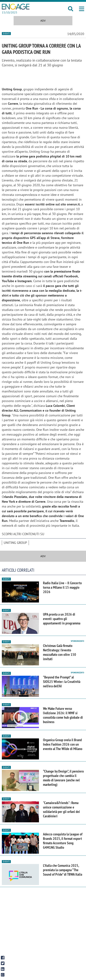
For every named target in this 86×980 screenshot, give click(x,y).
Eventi (6, 33)
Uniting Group (15, 543)
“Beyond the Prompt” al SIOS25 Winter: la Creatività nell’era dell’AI (62, 682)
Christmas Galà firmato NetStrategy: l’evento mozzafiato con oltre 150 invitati (60, 652)
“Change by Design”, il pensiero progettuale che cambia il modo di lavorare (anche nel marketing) (63, 778)
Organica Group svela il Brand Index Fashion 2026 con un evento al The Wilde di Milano (63, 744)
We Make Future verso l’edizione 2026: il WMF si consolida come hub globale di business (63, 715)
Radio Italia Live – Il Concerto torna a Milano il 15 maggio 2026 (62, 587)
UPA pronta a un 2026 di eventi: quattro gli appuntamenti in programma (62, 619)
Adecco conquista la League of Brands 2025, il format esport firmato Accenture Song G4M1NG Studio (63, 841)
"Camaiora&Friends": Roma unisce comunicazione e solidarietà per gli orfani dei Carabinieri (61, 809)
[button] (82, 9)
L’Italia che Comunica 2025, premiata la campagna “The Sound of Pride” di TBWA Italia (63, 870)
